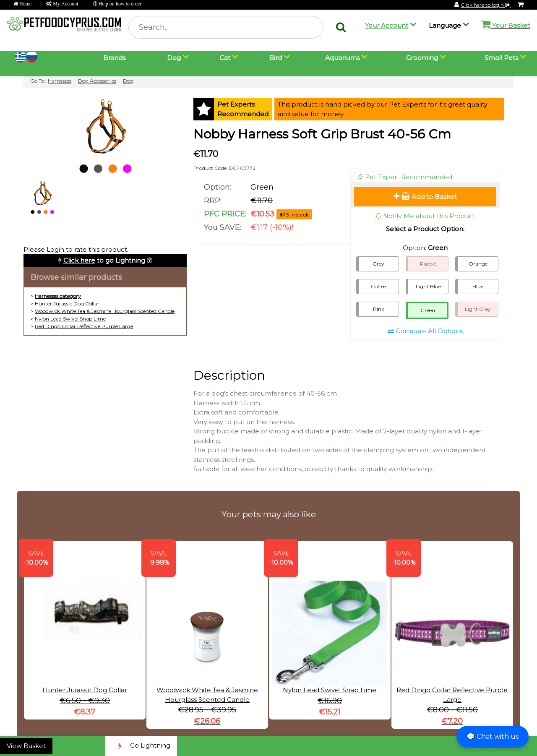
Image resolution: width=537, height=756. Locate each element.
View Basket (26, 746)
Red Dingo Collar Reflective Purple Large (84, 326)
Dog (128, 81)
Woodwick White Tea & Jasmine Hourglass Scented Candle (105, 311)
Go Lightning (141, 746)
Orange (478, 264)
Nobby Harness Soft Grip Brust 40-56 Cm (322, 134)
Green (428, 310)
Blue (478, 286)
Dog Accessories (97, 81)
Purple (428, 264)
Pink (379, 309)
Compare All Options (425, 331)
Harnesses (60, 81)
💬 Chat (493, 736)
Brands (114, 58)
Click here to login (486, 5)
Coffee (378, 286)
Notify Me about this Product (425, 216)
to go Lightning (104, 260)
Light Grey (478, 309)
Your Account (387, 25)
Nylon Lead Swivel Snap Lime (70, 319)
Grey (378, 264)
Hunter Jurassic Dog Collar (67, 304)
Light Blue (428, 286)
